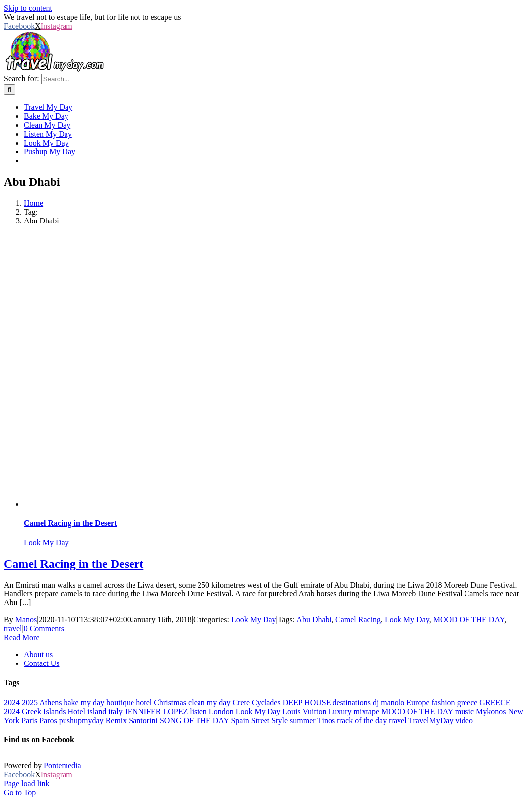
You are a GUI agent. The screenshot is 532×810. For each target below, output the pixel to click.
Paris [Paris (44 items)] (29, 720)
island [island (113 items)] (97, 711)
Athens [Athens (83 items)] (50, 702)
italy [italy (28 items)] (115, 711)
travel (13, 628)
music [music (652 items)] (465, 711)
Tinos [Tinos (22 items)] (326, 720)
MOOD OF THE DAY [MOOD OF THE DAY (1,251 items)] (417, 711)
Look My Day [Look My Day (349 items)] (258, 711)
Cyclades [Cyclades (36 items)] (266, 702)
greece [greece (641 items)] (467, 702)
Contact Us (42, 663)
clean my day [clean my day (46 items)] (209, 702)
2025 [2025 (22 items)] (30, 702)
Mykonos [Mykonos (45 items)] (491, 711)
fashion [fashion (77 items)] (443, 702)
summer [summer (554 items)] (303, 720)
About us (38, 654)
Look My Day (46, 543)
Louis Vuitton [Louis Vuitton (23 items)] (304, 711)
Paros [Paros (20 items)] (48, 720)
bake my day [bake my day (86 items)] (84, 702)
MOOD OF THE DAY (469, 620)
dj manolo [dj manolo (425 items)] (389, 702)
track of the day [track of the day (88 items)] (362, 720)
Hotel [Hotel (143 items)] (76, 711)
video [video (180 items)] (464, 720)
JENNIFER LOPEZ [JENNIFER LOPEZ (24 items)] (156, 711)
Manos (26, 620)
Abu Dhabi (314, 620)
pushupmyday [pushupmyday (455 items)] (81, 720)
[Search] (10, 90)
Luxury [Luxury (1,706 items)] (340, 711)
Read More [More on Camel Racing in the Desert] (22, 637)
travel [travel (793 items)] (398, 720)
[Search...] (85, 79)
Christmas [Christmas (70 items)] (170, 702)
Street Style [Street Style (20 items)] (269, 720)
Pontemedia (63, 766)
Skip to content (28, 8)
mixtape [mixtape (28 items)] (367, 711)
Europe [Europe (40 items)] (418, 702)
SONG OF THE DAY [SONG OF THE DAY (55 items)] (194, 720)
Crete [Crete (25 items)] (241, 702)
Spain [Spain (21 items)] (240, 720)
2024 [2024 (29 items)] (12, 702)
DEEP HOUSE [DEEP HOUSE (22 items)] (307, 702)
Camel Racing (358, 620)
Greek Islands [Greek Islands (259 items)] (44, 711)
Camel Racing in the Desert (70, 523)
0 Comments (44, 628)
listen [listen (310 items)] (198, 711)
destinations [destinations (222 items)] (351, 702)
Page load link (27, 783)
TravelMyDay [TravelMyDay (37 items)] (431, 720)
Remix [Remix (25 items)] (116, 720)
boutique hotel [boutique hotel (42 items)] (129, 702)
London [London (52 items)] (221, 711)
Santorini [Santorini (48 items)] (143, 720)
